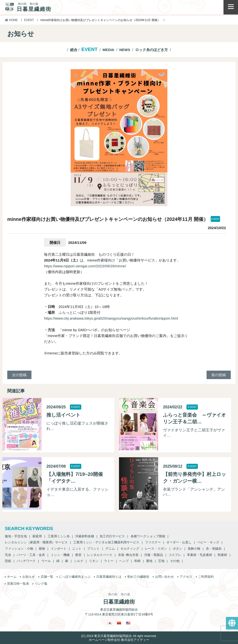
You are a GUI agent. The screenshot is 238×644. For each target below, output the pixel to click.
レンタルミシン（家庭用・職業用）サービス (36, 542)
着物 (42, 549)
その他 (175, 561)
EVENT (29, 20)
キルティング (130, 549)
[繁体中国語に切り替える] (119, 623)
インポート (59, 549)
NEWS (125, 50)
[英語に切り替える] (128, 623)
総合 (74, 50)
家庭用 (37, 536)
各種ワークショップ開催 (148, 536)
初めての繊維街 (138, 577)
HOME (11, 20)
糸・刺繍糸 (214, 549)
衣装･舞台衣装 (128, 555)
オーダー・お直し (179, 542)
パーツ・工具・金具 (31, 555)
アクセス (186, 577)
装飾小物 (194, 549)
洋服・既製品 (154, 555)
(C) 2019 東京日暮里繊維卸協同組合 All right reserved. (119, 636)
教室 (78, 555)
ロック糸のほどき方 (152, 50)
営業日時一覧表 (18, 584)
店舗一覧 (47, 577)
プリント (93, 549)
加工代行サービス (112, 536)
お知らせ (29, 577)
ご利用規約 (206, 577)
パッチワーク (26, 561)
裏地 (149, 561)
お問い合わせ (164, 577)
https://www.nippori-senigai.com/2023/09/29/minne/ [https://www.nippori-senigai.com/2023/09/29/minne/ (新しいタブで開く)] (85, 266)
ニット (77, 549)
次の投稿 (19, 375)
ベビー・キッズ (208, 542)
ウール (46, 561)
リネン (94, 561)
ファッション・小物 (19, 549)
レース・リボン (156, 549)
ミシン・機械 (60, 555)
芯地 (161, 561)
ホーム (12, 577)
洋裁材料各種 (85, 536)
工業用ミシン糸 (59, 536)
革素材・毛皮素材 (200, 555)
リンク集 (41, 584)
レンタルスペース (100, 555)
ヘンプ (124, 561)
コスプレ (175, 555)
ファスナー (153, 542)
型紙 (8, 561)
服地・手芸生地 (16, 536)
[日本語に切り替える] (110, 623)
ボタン (177, 549)
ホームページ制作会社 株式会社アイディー (119, 640)
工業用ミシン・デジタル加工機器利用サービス (106, 542)
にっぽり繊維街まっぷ (75, 577)
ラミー (109, 561)
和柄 (137, 561)
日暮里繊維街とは (109, 577)
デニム (110, 549)
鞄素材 (222, 555)
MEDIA (108, 50)
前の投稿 (219, 375)
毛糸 (8, 555)
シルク (79, 561)
